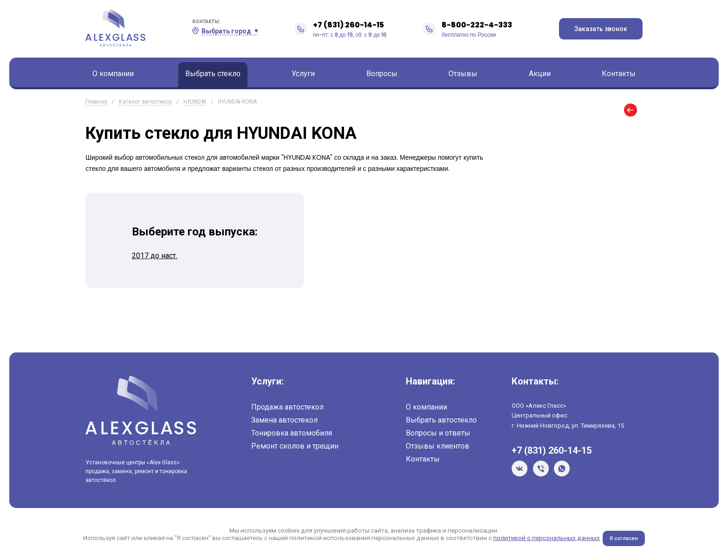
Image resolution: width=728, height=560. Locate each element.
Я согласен (624, 538)
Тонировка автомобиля (292, 433)
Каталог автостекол (145, 102)
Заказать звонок (601, 29)
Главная (96, 102)
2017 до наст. (155, 256)
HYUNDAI (195, 102)
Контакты (619, 74)
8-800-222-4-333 (477, 25)
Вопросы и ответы (438, 433)
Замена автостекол (284, 420)
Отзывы (463, 74)
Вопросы (382, 74)
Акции (540, 74)
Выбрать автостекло (441, 420)
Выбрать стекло (213, 74)
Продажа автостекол (287, 407)
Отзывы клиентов (438, 446)
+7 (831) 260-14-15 (348, 25)
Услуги (303, 74)
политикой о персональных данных (546, 538)
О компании (113, 74)
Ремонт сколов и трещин (295, 446)
